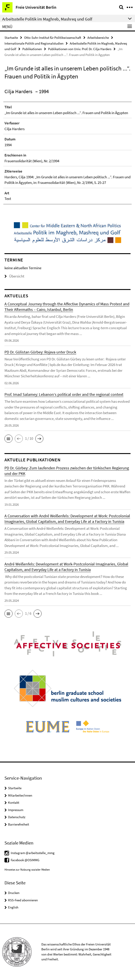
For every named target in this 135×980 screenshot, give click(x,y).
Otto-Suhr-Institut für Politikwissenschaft (53, 38)
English (13, 907)
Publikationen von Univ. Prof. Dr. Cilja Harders (80, 49)
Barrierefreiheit (19, 824)
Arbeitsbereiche (98, 38)
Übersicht (14, 276)
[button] (8, 439)
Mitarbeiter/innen (20, 795)
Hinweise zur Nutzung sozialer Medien (27, 870)
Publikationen (32, 49)
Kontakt (14, 802)
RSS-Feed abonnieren (23, 900)
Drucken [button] (14, 893)
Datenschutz (17, 817)
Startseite (11, 38)
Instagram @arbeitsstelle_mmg (33, 853)
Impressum (16, 810)
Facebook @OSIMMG (25, 860)
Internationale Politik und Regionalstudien (34, 43)
